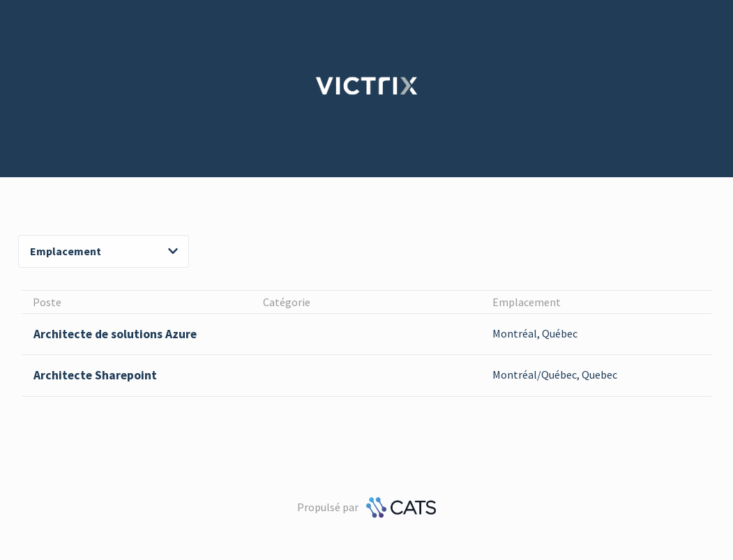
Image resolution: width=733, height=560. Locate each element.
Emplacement (104, 251)
